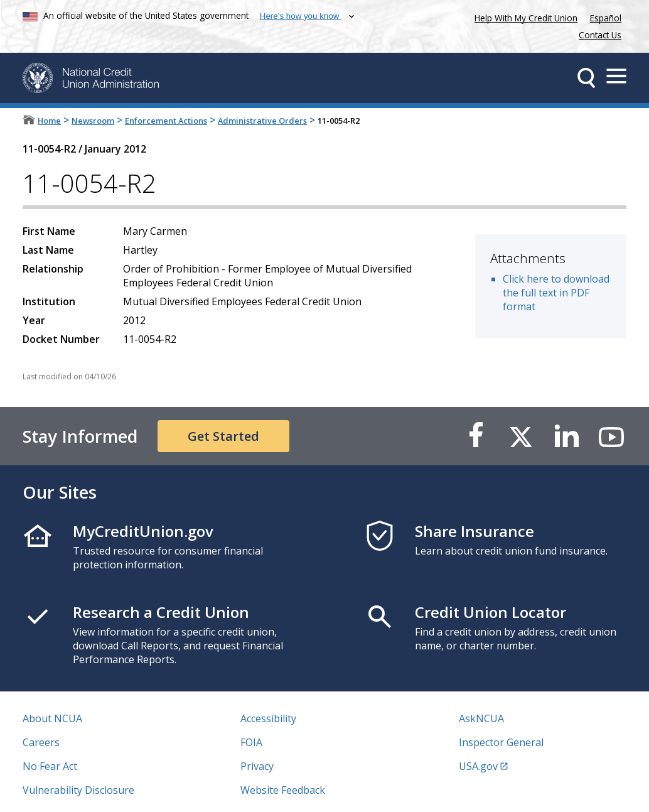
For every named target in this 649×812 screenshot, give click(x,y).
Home (49, 121)
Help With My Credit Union (523, 17)
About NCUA (52, 718)
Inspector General (501, 742)
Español (606, 18)
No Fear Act (50, 766)
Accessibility (268, 718)
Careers (41, 742)
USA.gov (478, 766)
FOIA (251, 742)
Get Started (223, 436)
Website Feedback (283, 790)
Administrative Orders (262, 121)
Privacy (257, 766)
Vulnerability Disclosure (78, 790)
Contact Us (600, 35)
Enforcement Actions (166, 121)
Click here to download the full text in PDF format (556, 293)
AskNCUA (481, 718)
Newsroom (93, 121)
